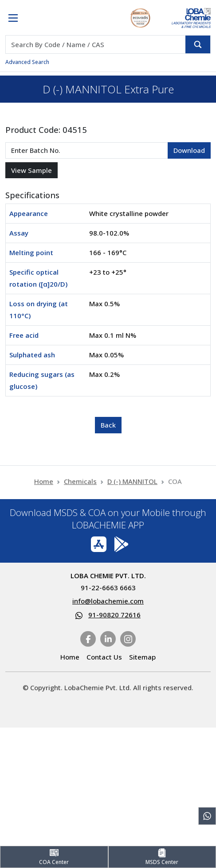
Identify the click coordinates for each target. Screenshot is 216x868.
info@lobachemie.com (108, 601)
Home (44, 485)
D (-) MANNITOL (132, 485)
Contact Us (104, 657)
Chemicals (80, 485)
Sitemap (142, 657)
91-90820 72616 (114, 615)
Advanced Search (27, 62)
